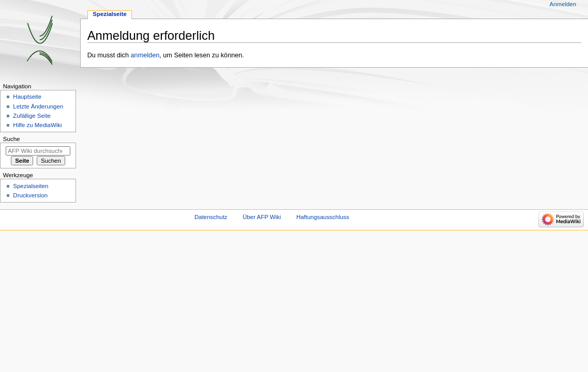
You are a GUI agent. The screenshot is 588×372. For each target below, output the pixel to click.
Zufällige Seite (32, 116)
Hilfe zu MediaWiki (37, 125)
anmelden (145, 55)
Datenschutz (211, 217)
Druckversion (30, 195)
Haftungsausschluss (323, 217)
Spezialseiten (31, 186)
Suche (12, 139)
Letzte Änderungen (38, 106)
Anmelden (563, 4)
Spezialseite (110, 14)
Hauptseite (27, 97)
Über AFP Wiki (262, 217)
